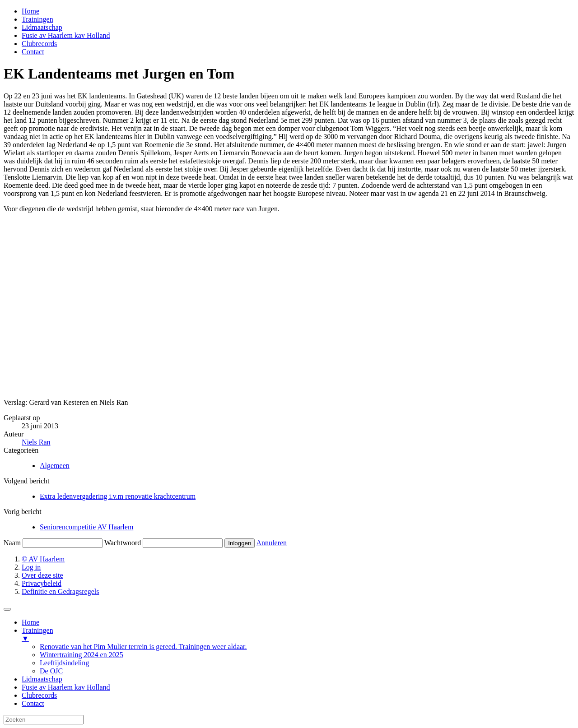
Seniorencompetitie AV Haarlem (86, 527)
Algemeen (55, 466)
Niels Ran (36, 442)
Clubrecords (39, 44)
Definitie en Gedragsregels (60, 591)
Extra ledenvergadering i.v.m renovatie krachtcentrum (118, 496)
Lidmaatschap (42, 27)
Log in (31, 567)
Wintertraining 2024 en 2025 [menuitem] (82, 655)
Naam (12, 543)
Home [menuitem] (30, 622)
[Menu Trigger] (7, 609)
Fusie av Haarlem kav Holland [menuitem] (66, 687)
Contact (33, 52)
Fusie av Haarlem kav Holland (66, 35)
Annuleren (272, 543)
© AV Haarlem (43, 559)
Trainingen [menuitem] (298, 635)
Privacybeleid (42, 583)
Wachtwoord (123, 543)
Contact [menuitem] (33, 703)
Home (30, 11)
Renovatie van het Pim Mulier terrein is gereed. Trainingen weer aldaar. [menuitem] (143, 647)
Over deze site (42, 575)
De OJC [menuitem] (51, 671)
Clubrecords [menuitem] (39, 695)
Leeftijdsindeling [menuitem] (64, 663)
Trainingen (37, 19)
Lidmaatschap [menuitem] (42, 679)
